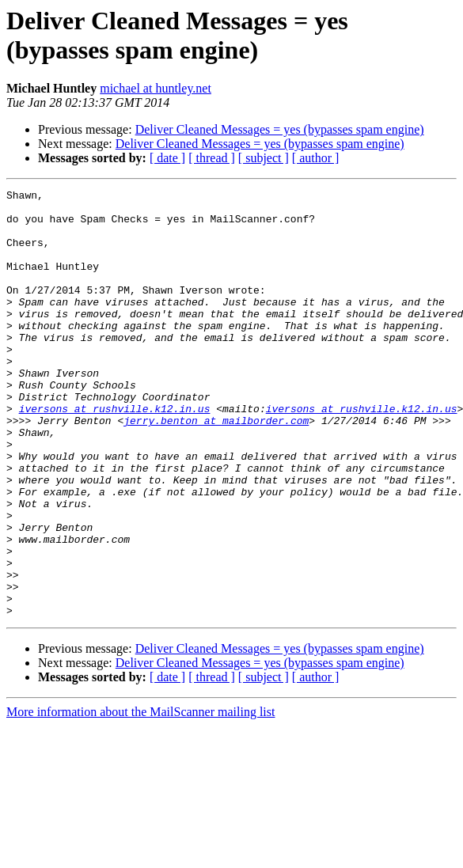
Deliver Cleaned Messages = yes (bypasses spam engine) (280, 129)
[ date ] (167, 158)
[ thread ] (212, 158)
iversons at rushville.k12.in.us (115, 453)
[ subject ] (264, 158)
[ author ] (316, 158)
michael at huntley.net (156, 88)
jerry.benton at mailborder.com (216, 468)
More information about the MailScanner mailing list (140, 797)
